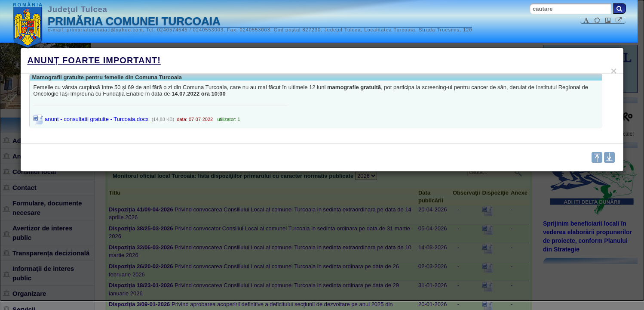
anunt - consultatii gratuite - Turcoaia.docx (91, 119)
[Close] (614, 71)
